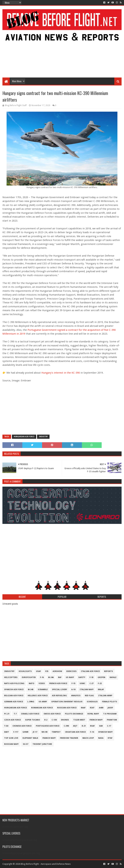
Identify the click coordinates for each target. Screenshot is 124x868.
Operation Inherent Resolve (67, 702)
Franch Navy (49, 738)
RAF (60, 677)
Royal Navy (93, 714)
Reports (109, 671)
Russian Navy (11, 744)
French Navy (96, 720)
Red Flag (89, 696)
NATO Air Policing (14, 683)
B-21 (84, 726)
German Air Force (14, 702)
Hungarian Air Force (24, 437)
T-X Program (110, 714)
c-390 (66, 726)
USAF (38, 671)
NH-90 (44, 732)
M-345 (31, 690)
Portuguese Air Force (48, 726)
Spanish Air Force (14, 690)
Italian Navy (87, 690)
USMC (82, 683)
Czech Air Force (12, 720)
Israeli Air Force (30, 714)
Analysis (76, 696)
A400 (101, 708)
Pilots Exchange (74, 714)
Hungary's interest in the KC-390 (61, 373)
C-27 (92, 683)
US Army (43, 702)
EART (7, 732)
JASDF (110, 708)
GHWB (25, 732)
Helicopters (11, 677)
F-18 (91, 677)
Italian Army (105, 696)
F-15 (73, 683)
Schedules (92, 702)
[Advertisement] (62, 50)
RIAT (92, 708)
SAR (101, 726)
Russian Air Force (67, 708)
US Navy (70, 677)
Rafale (113, 677)
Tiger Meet (79, 720)
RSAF (92, 726)
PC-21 (7, 714)
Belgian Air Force (14, 696)
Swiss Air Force (52, 714)
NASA (101, 738)
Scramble (43, 690)
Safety (82, 677)
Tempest (56, 732)
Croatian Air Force (75, 732)
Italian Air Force (90, 671)
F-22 (100, 683)
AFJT (75, 726)
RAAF (83, 708)
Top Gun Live (11, 738)
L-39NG (31, 702)
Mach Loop (88, 738)
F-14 (92, 732)
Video (42, 683)
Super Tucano (33, 720)
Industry (43, 437)
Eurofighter (29, 677)
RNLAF (101, 690)
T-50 (6, 726)
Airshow (57, 671)
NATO (32, 683)
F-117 (16, 732)
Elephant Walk (30, 738)
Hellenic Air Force (38, 696)
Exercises (71, 671)
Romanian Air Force (42, 708)
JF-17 (35, 732)
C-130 (54, 720)
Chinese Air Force (22, 726)
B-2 (46, 720)
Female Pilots (110, 702)
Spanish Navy (105, 732)
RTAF (110, 738)
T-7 (15, 714)
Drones (65, 720)
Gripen (101, 677)
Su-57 (26, 744)
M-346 (51, 677)
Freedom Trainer (69, 738)
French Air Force (58, 683)
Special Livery (59, 690)
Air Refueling (59, 696)
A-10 (73, 690)
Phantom (112, 720)
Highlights (25, 671)
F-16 (42, 677)
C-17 (109, 726)
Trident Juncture (42, 744)
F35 (47, 671)
